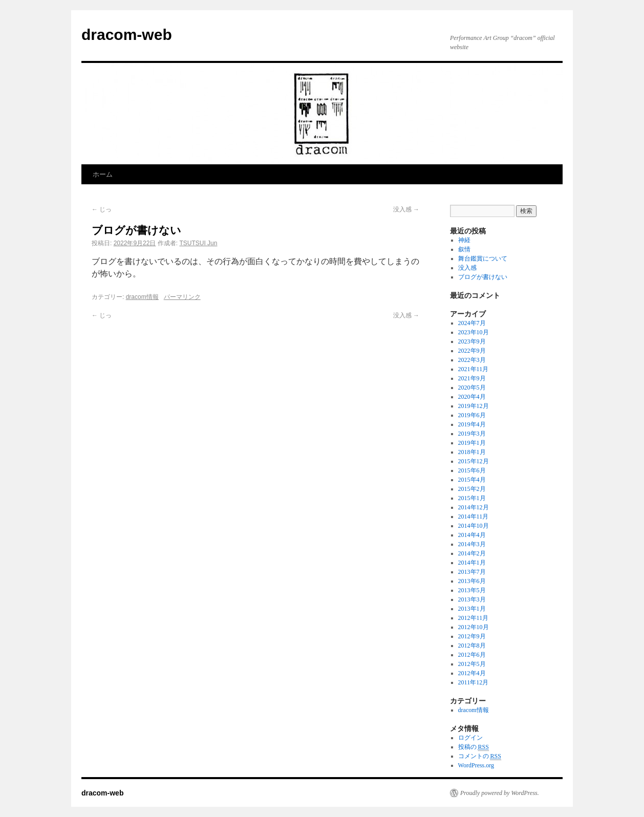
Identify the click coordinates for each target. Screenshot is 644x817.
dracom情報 (142, 297)
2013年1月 (472, 609)
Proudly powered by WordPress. (500, 793)
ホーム (103, 174)
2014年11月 (474, 517)
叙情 (464, 249)
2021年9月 (472, 378)
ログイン (470, 738)
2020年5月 (472, 388)
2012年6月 (472, 655)
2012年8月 (472, 646)
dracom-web (127, 35)
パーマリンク (182, 297)
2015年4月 (472, 480)
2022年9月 (472, 351)
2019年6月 (472, 415)
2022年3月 (472, 360)
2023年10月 (474, 332)
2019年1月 (472, 443)
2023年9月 (472, 341)
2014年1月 (472, 563)
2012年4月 (472, 673)
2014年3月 (472, 544)
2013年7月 (472, 572)
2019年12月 (474, 406)
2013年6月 (472, 581)
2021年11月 (474, 369)
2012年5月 (472, 664)
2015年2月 (472, 489)
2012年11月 (474, 618)
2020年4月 (472, 397)
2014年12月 (474, 507)
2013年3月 (472, 599)
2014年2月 (472, 553)
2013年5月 (472, 590)
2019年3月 (472, 434)
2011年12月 (474, 682)
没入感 (406, 209)
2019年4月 (472, 424)
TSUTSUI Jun (198, 243)
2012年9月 (472, 636)
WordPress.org (476, 765)
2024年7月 (472, 323)
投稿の (474, 747)
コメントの (480, 756)
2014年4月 (472, 535)
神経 (464, 240)
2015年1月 (472, 498)
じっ (102, 209)
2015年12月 (474, 461)
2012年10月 (474, 627)
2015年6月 (472, 470)
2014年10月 (474, 526)
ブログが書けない (483, 277)
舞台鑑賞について (483, 259)
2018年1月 (472, 452)
